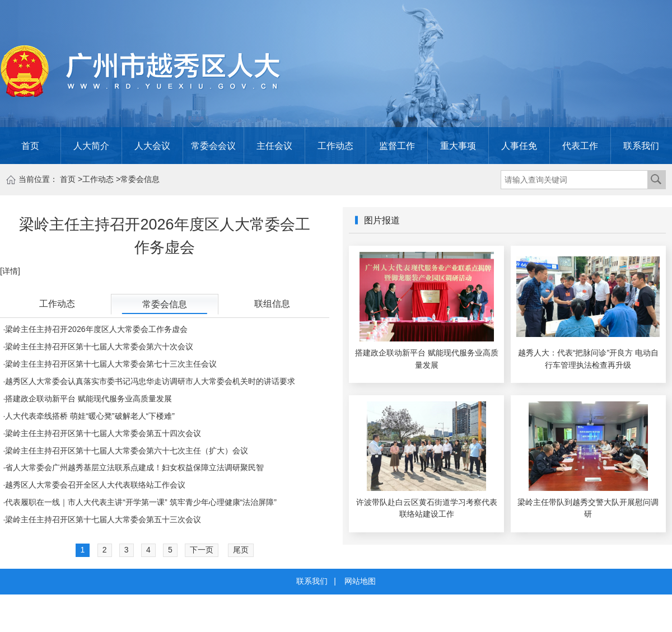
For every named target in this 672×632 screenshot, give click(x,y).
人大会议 (152, 146)
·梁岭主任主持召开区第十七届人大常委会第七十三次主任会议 (110, 364)
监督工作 (397, 146)
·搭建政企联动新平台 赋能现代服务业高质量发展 (87, 399)
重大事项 (458, 146)
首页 (30, 146)
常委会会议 (213, 146)
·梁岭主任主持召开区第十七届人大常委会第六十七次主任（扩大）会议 (125, 451)
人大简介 (91, 146)
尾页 (241, 550)
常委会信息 (140, 179)
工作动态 (335, 146)
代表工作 (580, 146)
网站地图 (360, 581)
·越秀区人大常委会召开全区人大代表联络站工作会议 (94, 485)
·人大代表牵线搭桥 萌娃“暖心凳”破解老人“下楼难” (89, 416)
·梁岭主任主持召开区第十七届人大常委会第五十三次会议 (102, 519)
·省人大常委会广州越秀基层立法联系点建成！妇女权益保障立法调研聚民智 (133, 467)
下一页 (202, 550)
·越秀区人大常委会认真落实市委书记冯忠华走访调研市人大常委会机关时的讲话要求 (149, 381)
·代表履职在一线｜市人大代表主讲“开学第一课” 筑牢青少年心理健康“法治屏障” (140, 502)
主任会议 (274, 146)
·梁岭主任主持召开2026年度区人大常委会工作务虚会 (95, 329)
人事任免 (519, 146)
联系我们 (641, 146)
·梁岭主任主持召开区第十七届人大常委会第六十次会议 (98, 347)
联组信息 (272, 303)
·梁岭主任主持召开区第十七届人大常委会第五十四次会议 (102, 433)
